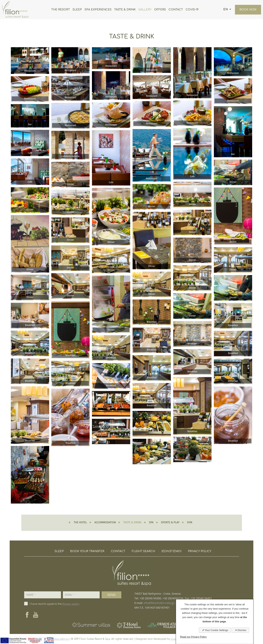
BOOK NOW (248, 10)
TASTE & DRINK (125, 10)
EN (226, 9)
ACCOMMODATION (105, 522)
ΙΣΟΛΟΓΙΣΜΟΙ (172, 551)
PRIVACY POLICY (200, 551)
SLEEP (77, 10)
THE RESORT (60, 10)
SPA (151, 522)
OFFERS (160, 10)
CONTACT (176, 10)
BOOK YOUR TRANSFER (87, 551)
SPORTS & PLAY (170, 522)
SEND (111, 595)
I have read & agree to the (54, 604)
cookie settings (60, 639)
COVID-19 (192, 10)
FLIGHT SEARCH (143, 551)
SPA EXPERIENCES (98, 10)
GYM (190, 522)
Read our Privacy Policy (193, 637)
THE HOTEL (80, 522)
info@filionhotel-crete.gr (159, 603)
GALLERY (145, 10)
